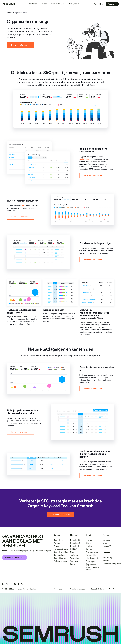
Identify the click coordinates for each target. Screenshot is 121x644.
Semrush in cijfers (60, 558)
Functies (10, 13)
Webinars (106, 561)
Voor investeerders (93, 552)
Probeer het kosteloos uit (15, 558)
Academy (106, 543)
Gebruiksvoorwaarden (77, 589)
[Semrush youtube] (15, 584)
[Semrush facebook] (18, 584)
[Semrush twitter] (22, 584)
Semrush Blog (107, 558)
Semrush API (107, 546)
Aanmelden (98, 4)
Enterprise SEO (75, 540)
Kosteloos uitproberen (20, 45)
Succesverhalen (60, 555)
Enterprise (73, 4)
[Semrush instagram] (7, 584)
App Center (74, 555)
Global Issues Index (93, 558)
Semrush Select (92, 555)
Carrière (89, 546)
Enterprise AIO (75, 543)
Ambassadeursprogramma (112, 564)
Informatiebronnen (57, 4)
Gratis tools (74, 561)
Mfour (72, 552)
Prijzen (44, 4)
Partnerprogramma (60, 561)
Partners (89, 549)
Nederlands (113, 589)
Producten (33, 4)
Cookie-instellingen (98, 589)
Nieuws (89, 543)
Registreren (112, 4)
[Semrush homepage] (9, 4)
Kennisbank (106, 540)
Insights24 (74, 549)
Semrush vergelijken (61, 552)
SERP (23, 206)
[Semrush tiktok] (11, 584)
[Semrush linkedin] (3, 584)
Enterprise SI (74, 546)
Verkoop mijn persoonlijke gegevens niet (91, 563)
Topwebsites (74, 558)
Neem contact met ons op (93, 569)
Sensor (73, 564)
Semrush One (59, 540)
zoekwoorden (85, 159)
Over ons (89, 540)
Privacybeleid (59, 589)
